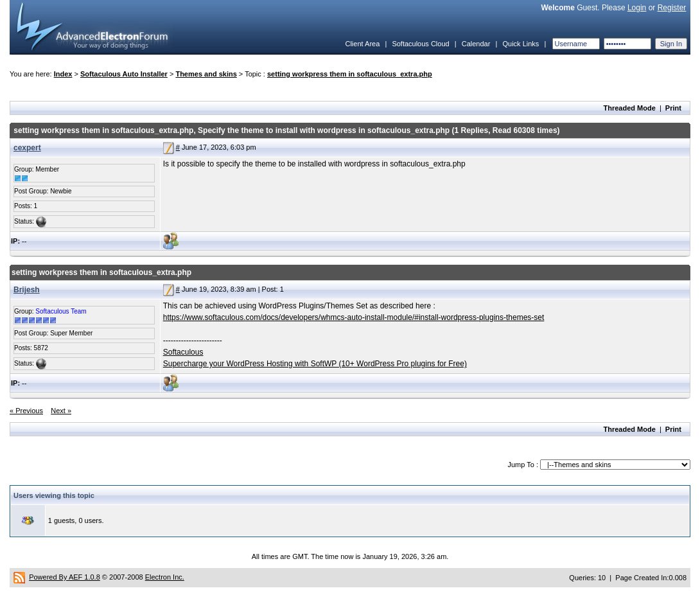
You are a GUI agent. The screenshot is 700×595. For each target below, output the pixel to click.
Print (673, 108)
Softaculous (183, 352)
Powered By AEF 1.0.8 (65, 577)
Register (672, 8)
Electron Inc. (165, 577)
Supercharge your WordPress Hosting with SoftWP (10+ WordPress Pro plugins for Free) (315, 364)
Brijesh (27, 290)
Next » (61, 411)
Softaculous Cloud (420, 44)
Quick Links (521, 44)
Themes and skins (206, 74)
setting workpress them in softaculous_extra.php (350, 74)
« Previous (26, 411)
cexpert (27, 148)
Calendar (476, 44)
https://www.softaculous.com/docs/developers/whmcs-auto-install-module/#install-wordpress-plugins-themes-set (354, 317)
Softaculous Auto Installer (124, 74)
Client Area (362, 44)
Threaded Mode (630, 108)
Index (63, 74)
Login (637, 8)
